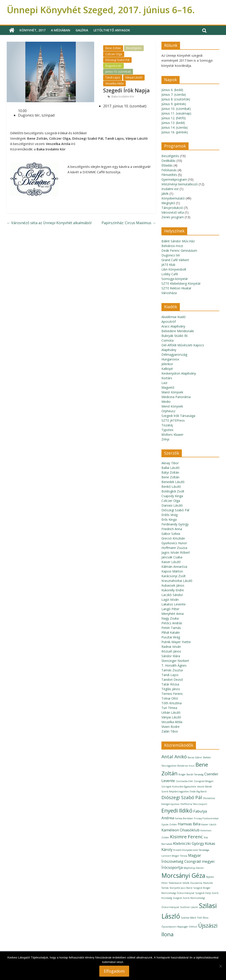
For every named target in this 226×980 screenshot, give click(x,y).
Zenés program (173, 217)
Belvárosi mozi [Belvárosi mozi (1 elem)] (186, 766)
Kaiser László (171, 562)
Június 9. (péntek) (174, 104)
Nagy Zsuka (170, 618)
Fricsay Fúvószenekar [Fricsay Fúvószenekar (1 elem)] (206, 818)
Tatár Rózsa (170, 684)
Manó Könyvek (172, 392)
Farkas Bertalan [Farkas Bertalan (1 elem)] (184, 818)
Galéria (82, 30)
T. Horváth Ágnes (174, 665)
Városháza (169, 293)
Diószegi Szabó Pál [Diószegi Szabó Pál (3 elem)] (182, 797)
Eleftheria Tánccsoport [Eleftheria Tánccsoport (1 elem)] (194, 804)
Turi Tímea (169, 708)
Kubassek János (173, 585)
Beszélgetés (134, 48)
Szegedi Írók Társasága (178, 416)
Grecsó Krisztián (173, 538)
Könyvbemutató (173, 198)
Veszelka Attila (114, 83)
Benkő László (171, 487)
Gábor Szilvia (171, 534)
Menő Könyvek (172, 406)
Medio (166, 402)
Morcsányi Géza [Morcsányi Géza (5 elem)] (183, 875)
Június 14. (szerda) (175, 127)
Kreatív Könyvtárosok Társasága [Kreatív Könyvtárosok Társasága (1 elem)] (191, 850)
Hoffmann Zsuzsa (174, 548)
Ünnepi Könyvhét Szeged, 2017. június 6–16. (101, 10)
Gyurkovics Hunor (174, 543)
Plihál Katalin (171, 632)
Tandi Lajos (113, 77)
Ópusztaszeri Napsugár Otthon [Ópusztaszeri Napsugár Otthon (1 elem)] (179, 927)
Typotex (167, 430)
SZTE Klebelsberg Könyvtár (181, 283)
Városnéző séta (173, 212)
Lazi (164, 383)
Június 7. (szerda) (174, 94)
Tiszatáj (167, 425)
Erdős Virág (169, 515)
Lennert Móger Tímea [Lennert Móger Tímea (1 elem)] (174, 856)
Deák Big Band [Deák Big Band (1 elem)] (198, 791)
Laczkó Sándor (172, 595)
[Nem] (220, 966)
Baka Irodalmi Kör (123, 96)
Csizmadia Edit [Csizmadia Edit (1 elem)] (184, 781)
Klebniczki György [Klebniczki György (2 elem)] (189, 843)
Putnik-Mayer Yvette (176, 642)
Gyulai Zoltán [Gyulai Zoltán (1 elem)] (169, 824)
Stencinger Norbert (175, 661)
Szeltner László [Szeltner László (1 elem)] (189, 907)
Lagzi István (170, 599)
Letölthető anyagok (112, 30)
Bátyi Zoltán (170, 472)
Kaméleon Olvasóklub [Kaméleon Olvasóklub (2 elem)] (180, 830)
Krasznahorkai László (177, 581)
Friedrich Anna (172, 529)
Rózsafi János (171, 651)
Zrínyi (165, 439)
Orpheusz (168, 411)
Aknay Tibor (170, 463)
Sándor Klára (171, 656)
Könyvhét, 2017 (33, 30)
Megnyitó (168, 203)
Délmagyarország (174, 354)
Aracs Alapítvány (173, 326)
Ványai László (134, 77)
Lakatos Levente (174, 604)
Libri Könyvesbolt (174, 269)
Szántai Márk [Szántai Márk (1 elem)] (189, 918)
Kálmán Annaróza (174, 567)
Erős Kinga (169, 519)
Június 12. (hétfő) (174, 118)
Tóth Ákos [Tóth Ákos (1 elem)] (203, 918)
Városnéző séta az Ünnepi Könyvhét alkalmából (49, 223)
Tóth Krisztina (172, 703)
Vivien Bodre (171, 727)
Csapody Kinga (172, 496)
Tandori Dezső (172, 680)
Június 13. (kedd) (173, 123)
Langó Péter (170, 609)
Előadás (167, 165)
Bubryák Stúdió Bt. (175, 336)
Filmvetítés (169, 175)
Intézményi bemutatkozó (180, 184)
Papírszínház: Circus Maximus (129, 223)
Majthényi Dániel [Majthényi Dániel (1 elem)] (194, 868)
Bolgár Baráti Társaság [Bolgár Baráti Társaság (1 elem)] (191, 774)
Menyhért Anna (173, 614)
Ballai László (171, 468)
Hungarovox (170, 359)
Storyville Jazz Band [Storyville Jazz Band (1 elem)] (181, 888)
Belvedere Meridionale (178, 331)
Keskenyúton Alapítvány (179, 373)
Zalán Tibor (170, 731)
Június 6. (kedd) (172, 90)
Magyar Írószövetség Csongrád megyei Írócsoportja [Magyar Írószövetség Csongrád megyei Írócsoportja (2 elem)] (188, 861)
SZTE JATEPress (173, 420)
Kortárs (167, 378)
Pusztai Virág (171, 637)
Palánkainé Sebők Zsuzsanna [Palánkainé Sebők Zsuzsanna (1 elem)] (186, 883)
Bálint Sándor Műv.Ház (178, 241)
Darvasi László (172, 505)
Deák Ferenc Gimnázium (179, 250)
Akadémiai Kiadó (174, 317)
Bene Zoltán (113, 48)
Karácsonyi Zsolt (174, 576)
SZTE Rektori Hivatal (176, 288)
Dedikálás (168, 161)
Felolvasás (169, 170)
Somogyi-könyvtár (175, 279)
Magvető (168, 387)
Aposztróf (169, 322)
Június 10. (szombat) (118, 72)
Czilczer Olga (114, 54)
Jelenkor (167, 364)
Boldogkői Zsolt (173, 491)
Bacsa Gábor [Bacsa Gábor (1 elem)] (195, 757)
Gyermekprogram (174, 179)
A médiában (61, 30)
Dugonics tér (113, 66)
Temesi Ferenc (172, 694)
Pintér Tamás (171, 628)
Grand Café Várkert (175, 260)
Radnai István (171, 647)
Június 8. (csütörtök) (176, 99)
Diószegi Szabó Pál (117, 60)
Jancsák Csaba (172, 557)
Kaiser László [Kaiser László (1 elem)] (209, 824)
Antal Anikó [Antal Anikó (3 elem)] (174, 757)
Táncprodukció (172, 208)
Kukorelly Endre (173, 590)
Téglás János (171, 689)
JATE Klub (168, 265)
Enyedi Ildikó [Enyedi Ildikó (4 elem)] (177, 810)
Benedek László (173, 482)
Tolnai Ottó (170, 698)
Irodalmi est (170, 189)
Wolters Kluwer (172, 435)
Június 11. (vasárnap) (176, 113)
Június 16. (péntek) (175, 132)
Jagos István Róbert (176, 552)
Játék (165, 194)
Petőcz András (172, 623)
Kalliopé (167, 369)
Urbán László (171, 712)
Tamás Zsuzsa (172, 670)
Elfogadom (114, 971)
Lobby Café (170, 274)
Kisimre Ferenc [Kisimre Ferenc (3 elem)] (186, 837)
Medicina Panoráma (176, 397)
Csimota (167, 340)
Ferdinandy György (175, 524)
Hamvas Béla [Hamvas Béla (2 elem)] (189, 824)
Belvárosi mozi (172, 246)
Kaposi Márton (172, 571)
